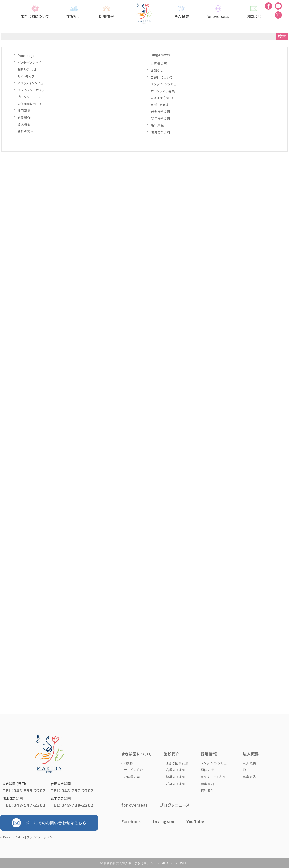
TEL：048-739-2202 (72, 805)
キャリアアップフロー (216, 777)
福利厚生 (157, 125)
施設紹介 (74, 12)
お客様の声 (159, 64)
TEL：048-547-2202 (24, 805)
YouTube (195, 821)
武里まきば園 (160, 119)
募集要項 (207, 784)
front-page (26, 56)
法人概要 (182, 12)
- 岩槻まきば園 (174, 770)
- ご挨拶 (127, 763)
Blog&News (160, 55)
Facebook (131, 821)
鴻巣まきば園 (160, 132)
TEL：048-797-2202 (72, 790)
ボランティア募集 (163, 91)
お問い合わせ (27, 69)
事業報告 (249, 777)
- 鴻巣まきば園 (174, 777)
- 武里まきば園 (174, 784)
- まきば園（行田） (176, 763)
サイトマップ (26, 76)
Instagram (164, 821)
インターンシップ (29, 63)
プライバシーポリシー (33, 90)
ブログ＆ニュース (29, 97)
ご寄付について (162, 77)
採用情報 (106, 12)
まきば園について (35, 12)
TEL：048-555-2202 (24, 790)
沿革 (246, 770)
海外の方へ (26, 131)
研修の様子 (209, 770)
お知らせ (157, 70)
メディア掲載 (160, 105)
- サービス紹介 (132, 770)
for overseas (218, 12)
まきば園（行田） (162, 98)
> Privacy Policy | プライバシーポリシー (28, 837)
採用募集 (24, 111)
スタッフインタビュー (32, 83)
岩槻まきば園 (160, 112)
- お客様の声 (131, 777)
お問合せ (254, 12)
